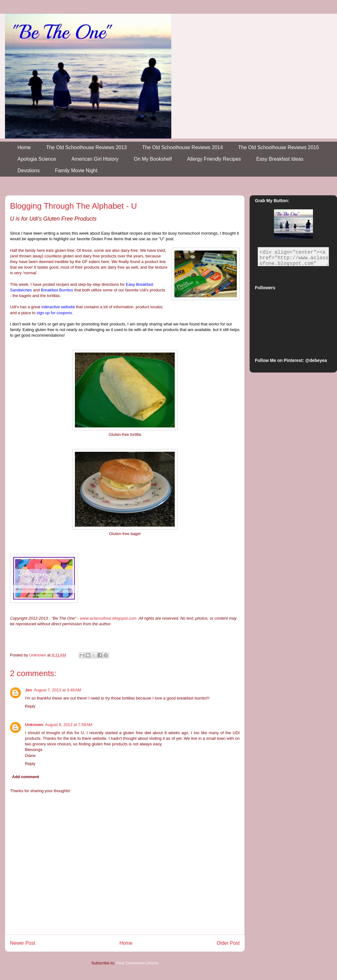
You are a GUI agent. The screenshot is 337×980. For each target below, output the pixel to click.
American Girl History (95, 159)
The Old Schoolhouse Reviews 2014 (183, 147)
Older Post (228, 943)
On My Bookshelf (153, 159)
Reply (30, 706)
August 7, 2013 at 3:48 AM (57, 690)
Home (24, 147)
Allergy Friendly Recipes (214, 159)
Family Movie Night (76, 171)
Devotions (29, 171)
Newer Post (23, 943)
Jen (28, 690)
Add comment (26, 777)
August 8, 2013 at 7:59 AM (69, 725)
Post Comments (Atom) (137, 963)
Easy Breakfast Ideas (280, 159)
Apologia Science (37, 159)
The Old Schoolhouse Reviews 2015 (278, 147)
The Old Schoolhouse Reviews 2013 (87, 147)
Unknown (34, 725)
